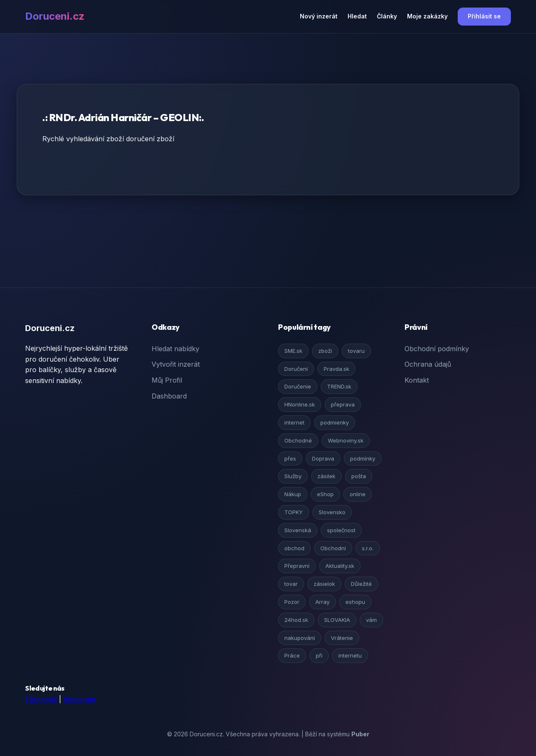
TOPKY (294, 512)
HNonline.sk (300, 404)
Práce (292, 655)
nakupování (300, 638)
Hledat (357, 16)
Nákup (293, 494)
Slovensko (332, 512)
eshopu (355, 602)
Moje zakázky (427, 16)
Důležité (361, 584)
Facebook (41, 699)
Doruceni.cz (55, 16)
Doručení (296, 369)
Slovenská (298, 530)
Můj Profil (167, 380)
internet (294, 422)
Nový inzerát (319, 16)
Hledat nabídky (175, 349)
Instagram (79, 699)
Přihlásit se (484, 16)
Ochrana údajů (428, 364)
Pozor (292, 602)
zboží (325, 351)
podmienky (335, 422)
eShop (325, 494)
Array (322, 602)
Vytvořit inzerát (176, 364)
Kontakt (417, 380)
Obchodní (333, 548)
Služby (293, 476)
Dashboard (169, 396)
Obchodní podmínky (437, 349)
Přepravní (297, 566)
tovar (291, 584)
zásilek (326, 476)
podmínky (363, 458)
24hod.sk (296, 620)
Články (387, 16)
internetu (350, 655)
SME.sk (293, 351)
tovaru (356, 351)
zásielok (324, 584)
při (319, 655)
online (358, 494)
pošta (359, 476)
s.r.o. (368, 548)
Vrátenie (342, 638)
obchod (294, 548)
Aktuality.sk (340, 566)
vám (371, 620)
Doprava (323, 458)
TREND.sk (339, 386)
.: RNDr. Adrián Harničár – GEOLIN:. (123, 117)
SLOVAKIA (337, 620)
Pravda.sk (336, 369)
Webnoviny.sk (346, 440)
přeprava (343, 404)
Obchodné (298, 440)
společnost (341, 530)
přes (290, 458)
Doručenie (298, 386)
